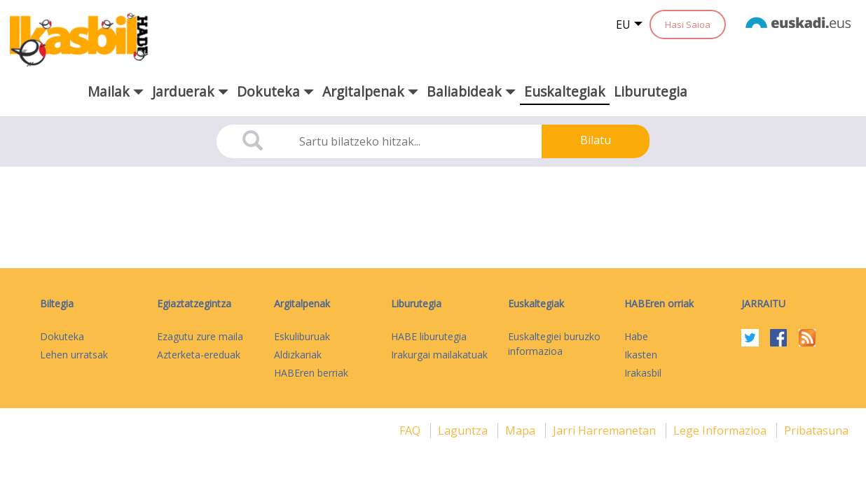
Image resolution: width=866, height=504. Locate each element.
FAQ (411, 430)
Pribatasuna (816, 430)
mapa (522, 430)
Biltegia (57, 303)
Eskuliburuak (302, 336)
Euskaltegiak (565, 91)
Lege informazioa (721, 430)
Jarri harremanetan (606, 430)
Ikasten (641, 355)
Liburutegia (651, 91)
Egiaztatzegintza (194, 303)
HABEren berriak (311, 373)
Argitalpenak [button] (370, 91)
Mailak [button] (116, 91)
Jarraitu (763, 303)
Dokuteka (62, 336)
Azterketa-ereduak (199, 355)
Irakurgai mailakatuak (439, 355)
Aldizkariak (298, 355)
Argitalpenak (302, 303)
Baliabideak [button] (471, 91)
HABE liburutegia (429, 336)
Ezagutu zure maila (200, 336)
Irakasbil (643, 373)
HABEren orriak (659, 303)
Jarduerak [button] (190, 91)
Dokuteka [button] (275, 91)
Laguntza (464, 430)
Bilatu (596, 140)
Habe (636, 336)
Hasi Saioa (688, 24)
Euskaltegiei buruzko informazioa (554, 344)
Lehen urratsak (74, 355)
